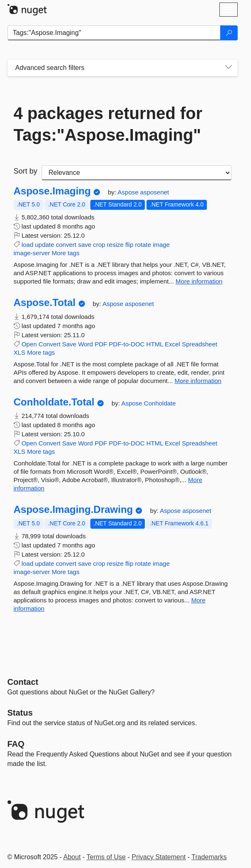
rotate (143, 245)
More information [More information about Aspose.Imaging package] (199, 281)
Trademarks (209, 857)
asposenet (155, 192)
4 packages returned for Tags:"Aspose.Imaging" (108, 124)
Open (29, 344)
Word (86, 344)
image (161, 245)
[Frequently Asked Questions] (16, 744)
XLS (20, 352)
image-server (32, 253)
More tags (66, 253)
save (85, 245)
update (45, 245)
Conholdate (160, 403)
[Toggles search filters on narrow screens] (229, 68)
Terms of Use (106, 857)
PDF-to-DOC (127, 344)
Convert (50, 344)
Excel (173, 344)
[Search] (229, 33)
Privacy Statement (159, 857)
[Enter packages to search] (114, 33)
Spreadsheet (200, 344)
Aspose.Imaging (52, 191)
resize (115, 245)
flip (129, 245)
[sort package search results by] (137, 173)
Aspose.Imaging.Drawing (73, 510)
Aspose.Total (45, 303)
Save (69, 344)
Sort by (26, 171)
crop (99, 245)
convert (66, 245)
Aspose (129, 192)
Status (20, 713)
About (72, 857)
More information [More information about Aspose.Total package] (198, 381)
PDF (101, 344)
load (27, 245)
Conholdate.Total (54, 402)
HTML (155, 344)
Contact (23, 682)
